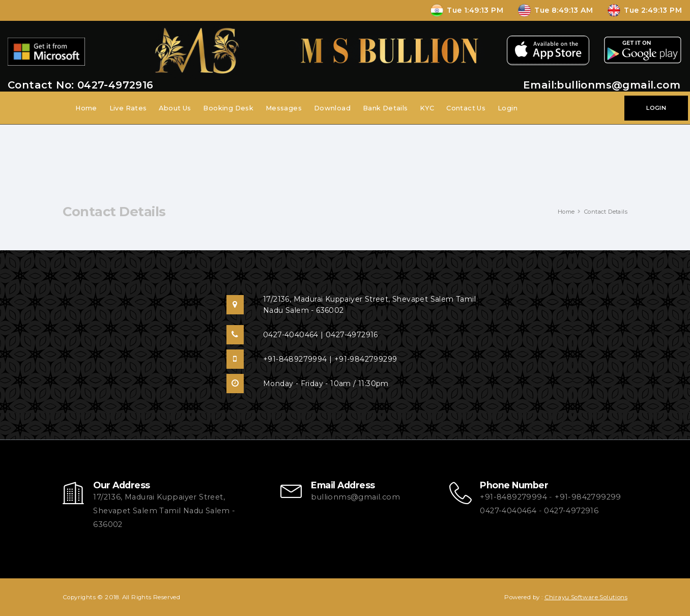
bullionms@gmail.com (355, 497)
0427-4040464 (508, 511)
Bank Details (385, 108)
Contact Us (466, 108)
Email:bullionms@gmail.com (602, 85)
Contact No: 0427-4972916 (81, 85)
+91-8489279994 (513, 497)
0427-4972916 (571, 511)
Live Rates (128, 108)
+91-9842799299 (588, 497)
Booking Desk (228, 108)
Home (86, 108)
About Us (175, 108)
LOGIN (656, 108)
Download (332, 108)
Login (508, 108)
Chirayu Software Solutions (586, 597)
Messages (284, 108)
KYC (427, 108)
